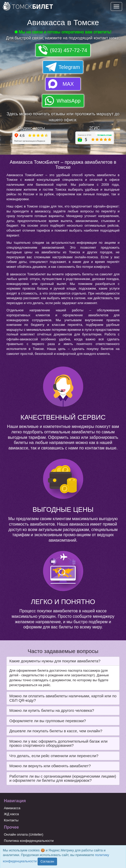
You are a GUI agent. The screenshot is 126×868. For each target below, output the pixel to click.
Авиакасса (12, 808)
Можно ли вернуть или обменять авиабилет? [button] (50, 766)
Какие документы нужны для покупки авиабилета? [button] (55, 661)
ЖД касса (11, 814)
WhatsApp (68, 101)
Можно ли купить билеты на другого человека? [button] (52, 710)
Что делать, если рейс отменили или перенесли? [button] (54, 756)
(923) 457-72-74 (69, 50)
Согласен (47, 862)
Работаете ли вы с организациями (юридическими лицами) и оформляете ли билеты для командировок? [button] (63, 778)
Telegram (69, 67)
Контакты (11, 820)
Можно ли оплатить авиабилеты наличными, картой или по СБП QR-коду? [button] (63, 698)
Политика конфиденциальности (29, 841)
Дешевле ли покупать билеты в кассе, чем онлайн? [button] (56, 731)
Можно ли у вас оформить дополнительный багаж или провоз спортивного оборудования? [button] (58, 743)
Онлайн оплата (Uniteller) (24, 834)
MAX (68, 84)
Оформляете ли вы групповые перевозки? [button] (48, 721)
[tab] (63, 661)
